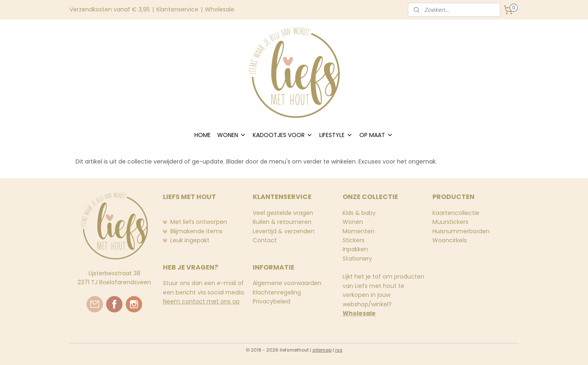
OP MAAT (376, 135)
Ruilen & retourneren (282, 222)
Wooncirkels (450, 240)
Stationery (357, 259)
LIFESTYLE (336, 135)
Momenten (359, 231)
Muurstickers (450, 222)
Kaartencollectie (456, 213)
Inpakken (355, 249)
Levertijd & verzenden (284, 231)
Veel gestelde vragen (283, 213)
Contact (265, 240)
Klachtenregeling (277, 292)
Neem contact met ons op (201, 301)
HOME (203, 135)
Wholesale (220, 9)
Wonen (353, 222)
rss (339, 350)
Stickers (354, 240)
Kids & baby (359, 213)
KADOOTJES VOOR (283, 135)
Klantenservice (177, 9)
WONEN (232, 135)
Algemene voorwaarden (287, 283)
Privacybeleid (272, 301)
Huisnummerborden (461, 231)
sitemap (322, 350)
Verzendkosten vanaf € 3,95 (110, 9)
